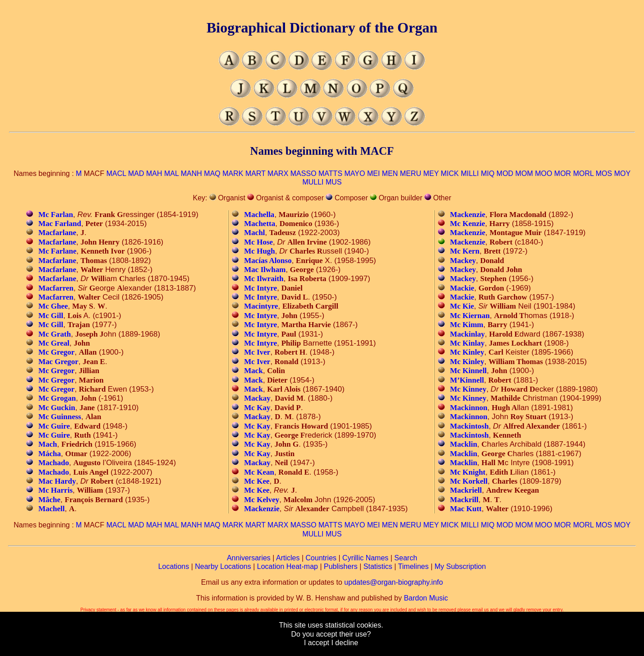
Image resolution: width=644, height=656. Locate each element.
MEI (373, 173)
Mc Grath (55, 334)
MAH (154, 173)
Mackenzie (262, 509)
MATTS (330, 173)
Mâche (49, 500)
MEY (431, 173)
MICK (450, 173)
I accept (317, 643)
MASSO (304, 173)
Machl (254, 233)
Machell (52, 509)
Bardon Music (426, 598)
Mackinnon (469, 408)
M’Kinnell (467, 380)
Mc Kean (259, 472)
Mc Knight (468, 472)
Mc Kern (465, 251)
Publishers (341, 566)
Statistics (378, 566)
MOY (622, 173)
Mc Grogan (57, 398)
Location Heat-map (287, 566)
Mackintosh (469, 426)
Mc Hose (258, 242)
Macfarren (56, 288)
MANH (191, 173)
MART (255, 173)
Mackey (463, 261)
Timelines (414, 566)
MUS (334, 182)
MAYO (355, 173)
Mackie (462, 288)
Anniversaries (249, 558)
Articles (288, 558)
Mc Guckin (57, 408)
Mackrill (464, 500)
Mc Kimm (467, 325)
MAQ (212, 173)
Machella (259, 215)
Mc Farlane (57, 251)
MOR (563, 173)
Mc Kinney (468, 389)
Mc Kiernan (470, 316)
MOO (543, 173)
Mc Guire (54, 426)
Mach (48, 444)
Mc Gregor (56, 352)
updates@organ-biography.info (393, 582)
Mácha (50, 454)
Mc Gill (51, 316)
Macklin (464, 444)
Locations (174, 566)
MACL (116, 173)
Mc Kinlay (467, 343)
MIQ (488, 173)
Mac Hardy (57, 481)
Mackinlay (467, 334)
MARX (278, 173)
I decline (345, 643)
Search (406, 558)
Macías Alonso (268, 261)
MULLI (313, 182)
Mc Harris (55, 490)
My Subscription (460, 566)
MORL (584, 173)
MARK (233, 173)
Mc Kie (462, 306)
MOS (604, 173)
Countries (321, 558)
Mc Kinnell (469, 371)
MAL (171, 173)
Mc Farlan (56, 215)
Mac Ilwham (265, 270)
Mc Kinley (467, 352)
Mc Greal (54, 343)
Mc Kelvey (262, 500)
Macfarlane (57, 233)
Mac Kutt (466, 509)
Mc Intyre (260, 288)
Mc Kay (257, 408)
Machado (54, 463)
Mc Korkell (469, 481)
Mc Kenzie (468, 224)
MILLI (470, 173)
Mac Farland (60, 224)
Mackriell (466, 490)
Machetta (260, 224)
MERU (411, 173)
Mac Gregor (58, 362)
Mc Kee (257, 481)
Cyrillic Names (365, 558)
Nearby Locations (223, 566)
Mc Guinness (60, 417)
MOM (524, 173)
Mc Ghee (53, 306)
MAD (136, 173)
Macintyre (261, 306)
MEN (390, 173)
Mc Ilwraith (264, 279)
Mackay (257, 398)
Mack (253, 371)
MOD (505, 173)
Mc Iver (257, 352)
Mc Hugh (259, 251)
